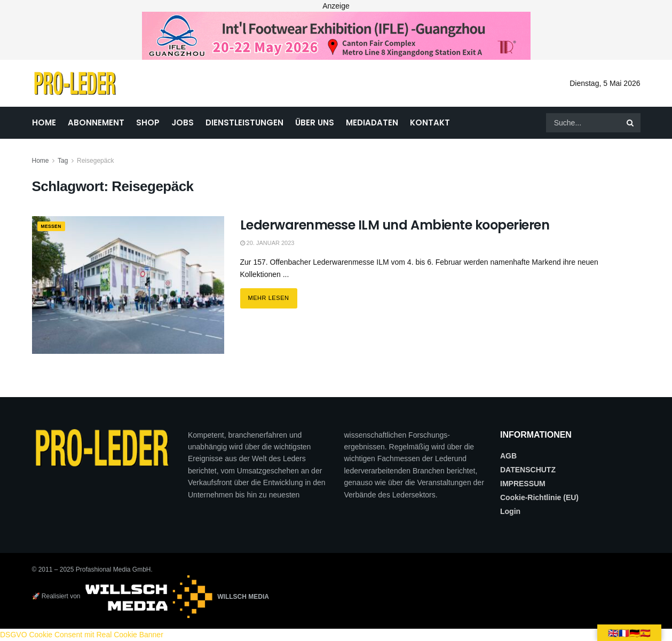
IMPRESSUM (523, 484)
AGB (508, 456)
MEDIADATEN (372, 122)
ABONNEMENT (96, 122)
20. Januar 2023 (267, 243)
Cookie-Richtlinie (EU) (539, 497)
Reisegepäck (95, 161)
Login (510, 511)
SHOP (148, 122)
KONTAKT (430, 122)
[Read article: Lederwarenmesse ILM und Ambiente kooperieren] (128, 285)
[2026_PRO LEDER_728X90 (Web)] (336, 35)
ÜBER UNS (315, 122)
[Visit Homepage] (75, 83)
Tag (63, 161)
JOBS (183, 122)
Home (41, 161)
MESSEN (54, 227)
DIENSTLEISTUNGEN (244, 122)
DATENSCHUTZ (528, 470)
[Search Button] (631, 123)
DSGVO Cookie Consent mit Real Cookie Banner (82, 635)
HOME (44, 122)
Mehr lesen (273, 295)
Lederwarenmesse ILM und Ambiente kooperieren (395, 225)
